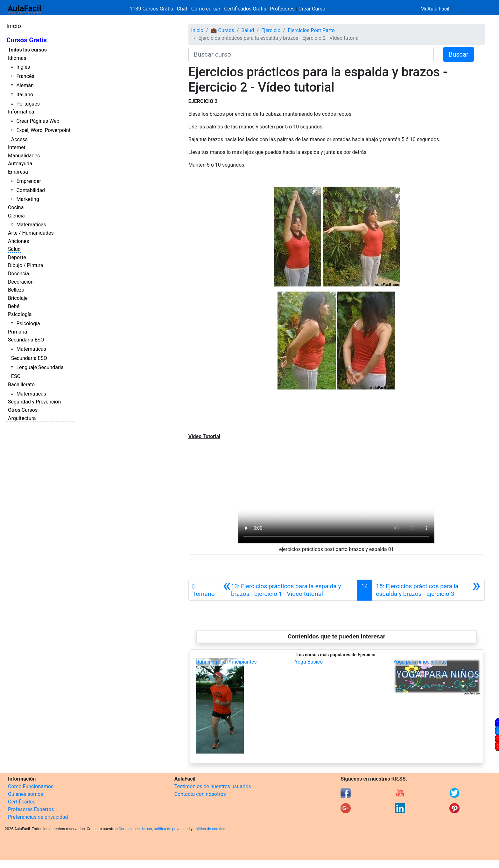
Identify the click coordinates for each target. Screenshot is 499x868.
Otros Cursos (23, 410)
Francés (25, 76)
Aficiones (18, 241)
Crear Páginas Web (38, 121)
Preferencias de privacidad (38, 817)
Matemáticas (31, 225)
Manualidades (24, 156)
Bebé (14, 306)
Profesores (282, 9)
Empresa (18, 172)
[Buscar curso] (311, 54)
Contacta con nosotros (200, 794)
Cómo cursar (206, 9)
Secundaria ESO (26, 340)
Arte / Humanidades (31, 233)
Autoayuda (20, 164)
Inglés (23, 67)
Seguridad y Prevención (34, 402)
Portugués (28, 104)
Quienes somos (26, 794)
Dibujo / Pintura (25, 265)
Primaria (18, 332)
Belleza (16, 290)
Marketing (28, 199)
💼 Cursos (222, 30)
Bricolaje (18, 298)
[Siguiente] (428, 590)
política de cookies (209, 829)
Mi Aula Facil (435, 9)
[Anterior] (288, 590)
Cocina (16, 207)
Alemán (25, 85)
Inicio (14, 26)
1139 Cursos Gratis (152, 9)
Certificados (22, 802)
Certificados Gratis (245, 9)
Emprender (29, 181)
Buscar (459, 54)
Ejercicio (271, 30)
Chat (182, 9)
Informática (21, 112)
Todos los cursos (27, 50)
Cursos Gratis (27, 40)
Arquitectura (22, 418)
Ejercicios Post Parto (311, 30)
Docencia (18, 274)
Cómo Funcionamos (31, 786)
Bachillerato (21, 385)
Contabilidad (31, 190)
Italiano (25, 95)
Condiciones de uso (135, 829)
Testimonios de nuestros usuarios (213, 786)
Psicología (20, 314)
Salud (14, 249)
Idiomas (17, 58)
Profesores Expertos (31, 809)
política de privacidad (172, 829)
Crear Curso (312, 9)
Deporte (17, 257)
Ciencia (16, 216)
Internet (17, 147)
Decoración (21, 282)
